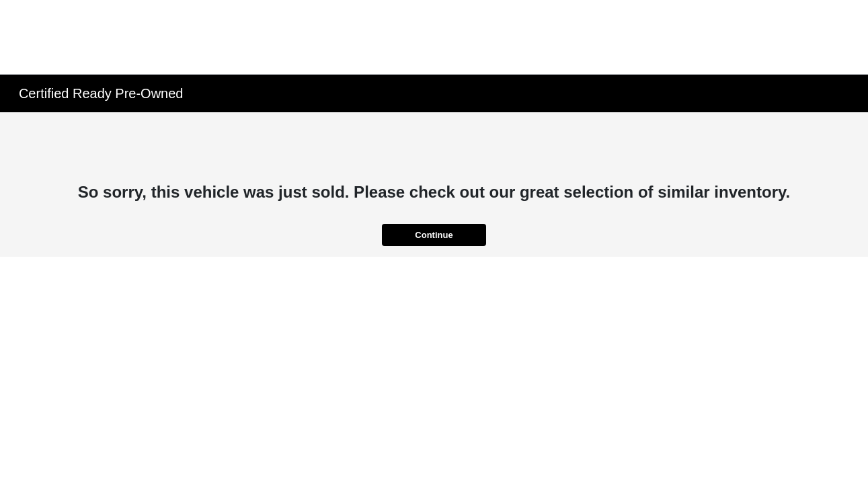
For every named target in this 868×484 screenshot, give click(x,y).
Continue (434, 235)
